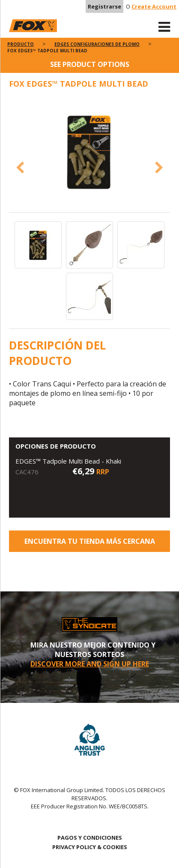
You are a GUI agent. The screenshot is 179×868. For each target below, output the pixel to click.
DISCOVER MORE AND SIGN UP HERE (90, 664)
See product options (90, 64)
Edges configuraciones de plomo (97, 44)
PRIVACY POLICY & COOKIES (90, 847)
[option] (90, 152)
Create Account (154, 6)
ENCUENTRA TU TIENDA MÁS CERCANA (90, 541)
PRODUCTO (21, 44)
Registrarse (104, 6)
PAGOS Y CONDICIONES (90, 838)
